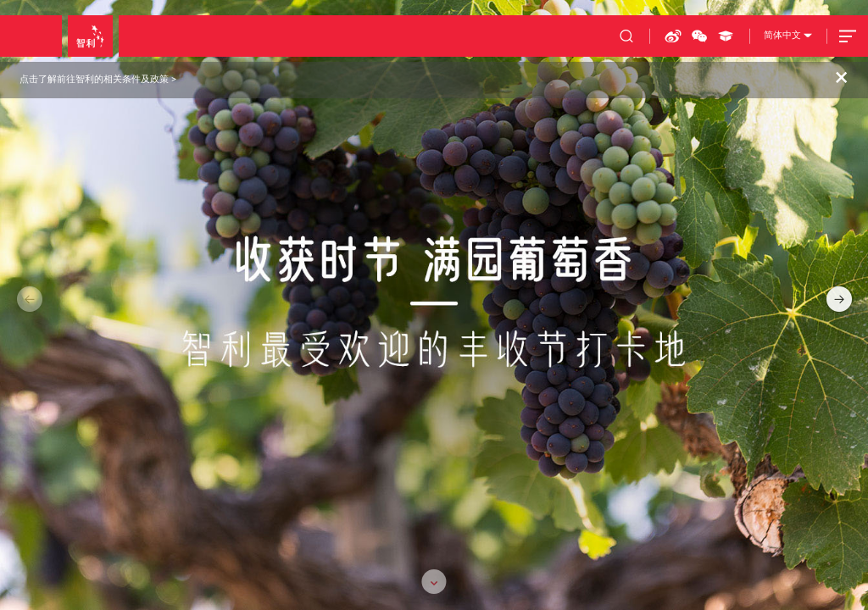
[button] (837, 299)
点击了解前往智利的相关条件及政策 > (97, 79)
